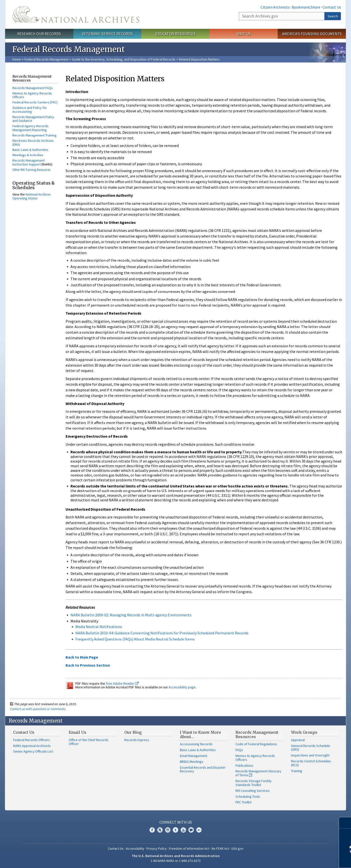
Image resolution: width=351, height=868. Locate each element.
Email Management (194, 756)
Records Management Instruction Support (29, 162)
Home (17, 59)
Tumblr (175, 830)
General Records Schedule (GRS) (311, 748)
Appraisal (298, 740)
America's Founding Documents (312, 34)
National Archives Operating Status (32, 196)
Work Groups (304, 732)
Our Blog (133, 732)
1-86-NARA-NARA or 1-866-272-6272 (176, 861)
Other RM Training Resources (31, 170)
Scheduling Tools (248, 796)
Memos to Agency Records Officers (32, 95)
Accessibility (135, 848)
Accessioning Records (196, 744)
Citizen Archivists (275, 7)
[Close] (345, 823)
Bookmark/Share (306, 7)
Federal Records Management (46, 59)
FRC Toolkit (244, 802)
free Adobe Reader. (122, 683)
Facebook (152, 830)
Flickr (199, 830)
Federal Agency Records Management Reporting (30, 128)
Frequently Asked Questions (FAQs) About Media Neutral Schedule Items (135, 639)
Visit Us (244, 34)
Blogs (191, 830)
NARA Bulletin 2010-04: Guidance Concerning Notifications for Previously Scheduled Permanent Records (162, 633)
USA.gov (237, 848)
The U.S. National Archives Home (76, 14)
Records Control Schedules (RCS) (311, 763)
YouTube (183, 830)
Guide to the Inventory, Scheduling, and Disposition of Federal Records (124, 59)
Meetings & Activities (28, 155)
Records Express (137, 740)
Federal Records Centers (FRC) (35, 102)
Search (333, 16)
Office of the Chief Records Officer (89, 742)
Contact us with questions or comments (38, 709)
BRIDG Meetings (192, 762)
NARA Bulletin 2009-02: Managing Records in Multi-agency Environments (131, 615)
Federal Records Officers (32, 740)
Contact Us (332, 7)
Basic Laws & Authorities (30, 150)
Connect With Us (176, 822)
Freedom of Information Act (189, 848)
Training (297, 771)
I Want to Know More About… (200, 734)
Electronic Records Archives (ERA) (33, 143)
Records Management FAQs (33, 88)
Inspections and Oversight (310, 755)
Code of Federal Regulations (256, 744)
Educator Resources (175, 34)
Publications (244, 765)
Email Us (78, 732)
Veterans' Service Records (107, 34)
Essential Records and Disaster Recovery (203, 769)
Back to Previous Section (88, 665)
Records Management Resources (257, 734)
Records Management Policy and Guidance (33, 119)
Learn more (308, 859)
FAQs (239, 750)
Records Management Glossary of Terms (258, 773)
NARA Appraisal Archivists (32, 746)
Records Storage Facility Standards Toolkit (253, 783)
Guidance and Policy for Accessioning (30, 110)
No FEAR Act (220, 848)
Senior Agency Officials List (33, 751)
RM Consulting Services (253, 791)
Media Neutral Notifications (99, 627)
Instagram (168, 830)
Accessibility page (182, 687)
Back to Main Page (82, 657)
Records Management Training (34, 135)
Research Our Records (39, 34)
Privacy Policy (157, 848)
